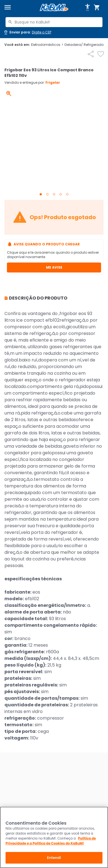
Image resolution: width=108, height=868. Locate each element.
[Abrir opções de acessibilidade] (88, 7)
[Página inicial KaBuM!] (54, 8)
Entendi (54, 858)
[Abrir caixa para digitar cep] (27, 32)
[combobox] (54, 22)
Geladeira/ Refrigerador (86, 45)
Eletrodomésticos (47, 45)
